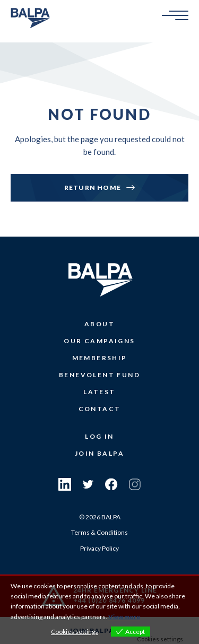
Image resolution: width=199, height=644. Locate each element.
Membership (100, 358)
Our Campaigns (99, 341)
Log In (99, 436)
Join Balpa (99, 453)
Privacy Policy (99, 548)
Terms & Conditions (99, 532)
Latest (99, 392)
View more (124, 617)
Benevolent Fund (99, 375)
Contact (100, 409)
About (99, 324)
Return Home (93, 188)
